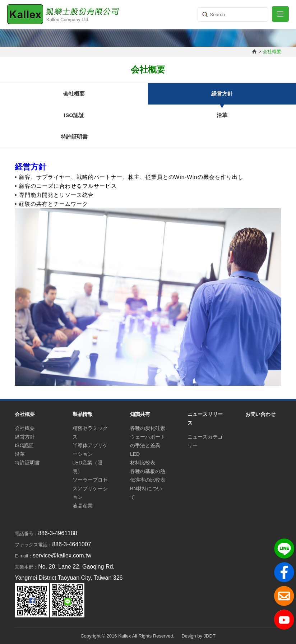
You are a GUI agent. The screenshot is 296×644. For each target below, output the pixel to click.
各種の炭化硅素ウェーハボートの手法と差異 (148, 437)
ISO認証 (74, 115)
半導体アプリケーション (90, 450)
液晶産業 (83, 506)
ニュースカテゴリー (205, 441)
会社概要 (74, 94)
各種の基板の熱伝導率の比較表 (148, 476)
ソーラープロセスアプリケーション (90, 488)
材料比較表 (143, 463)
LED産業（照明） (87, 467)
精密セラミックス (90, 432)
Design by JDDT (198, 636)
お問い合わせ (260, 414)
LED (135, 454)
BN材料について (146, 493)
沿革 (222, 115)
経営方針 (222, 94)
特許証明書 (74, 137)
